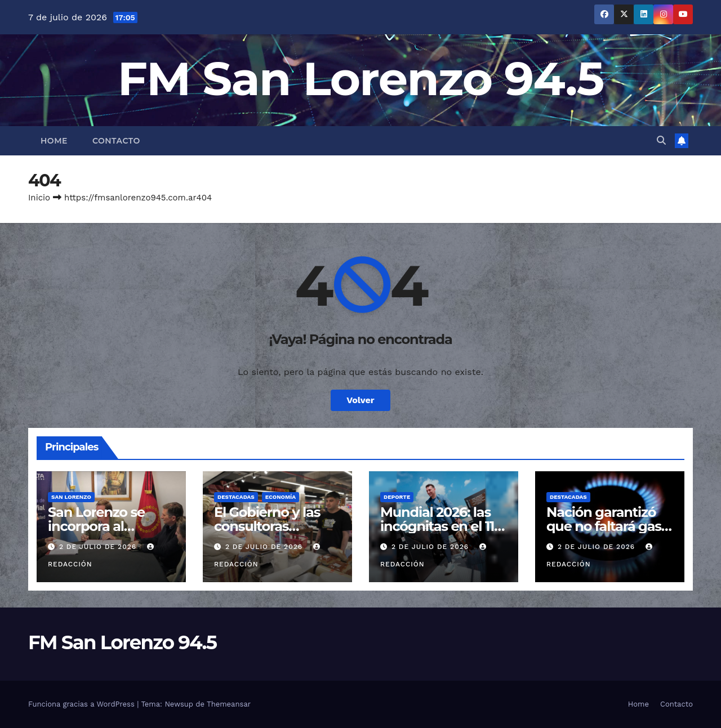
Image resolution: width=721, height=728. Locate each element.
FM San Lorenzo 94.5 (361, 79)
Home (54, 141)
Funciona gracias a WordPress (83, 704)
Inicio (39, 198)
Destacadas (236, 497)
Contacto (116, 141)
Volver (360, 400)
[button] (661, 140)
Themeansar (229, 704)
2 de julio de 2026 (99, 547)
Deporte (397, 497)
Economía (281, 497)
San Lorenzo (71, 497)
